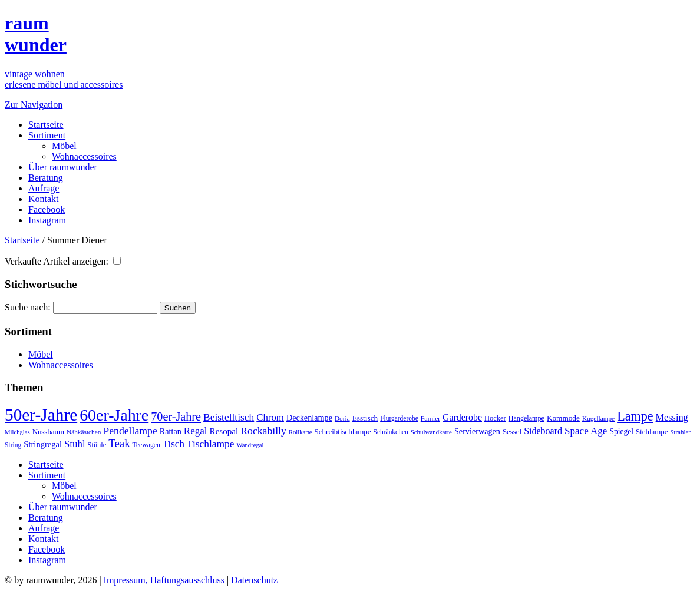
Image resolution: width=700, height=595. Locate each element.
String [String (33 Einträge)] (13, 445)
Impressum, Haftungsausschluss (164, 580)
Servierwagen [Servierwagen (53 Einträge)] (477, 431)
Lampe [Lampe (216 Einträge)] (635, 416)
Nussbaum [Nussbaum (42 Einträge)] (48, 432)
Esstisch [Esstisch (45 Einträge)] (365, 418)
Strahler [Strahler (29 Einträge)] (680, 432)
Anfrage (44, 188)
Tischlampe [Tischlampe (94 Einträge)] (211, 444)
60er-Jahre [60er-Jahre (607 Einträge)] (114, 415)
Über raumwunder (63, 167)
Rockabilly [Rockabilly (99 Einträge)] (263, 431)
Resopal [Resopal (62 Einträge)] (224, 431)
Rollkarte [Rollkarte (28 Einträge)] (301, 432)
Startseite (46, 125)
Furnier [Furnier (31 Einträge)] (430, 418)
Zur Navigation (34, 105)
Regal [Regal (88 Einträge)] (196, 431)
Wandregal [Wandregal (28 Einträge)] (250, 445)
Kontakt (44, 199)
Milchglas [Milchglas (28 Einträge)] (17, 432)
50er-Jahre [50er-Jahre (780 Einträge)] (41, 415)
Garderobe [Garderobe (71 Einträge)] (462, 417)
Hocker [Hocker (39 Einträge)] (495, 418)
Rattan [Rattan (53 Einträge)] (171, 431)
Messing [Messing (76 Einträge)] (672, 418)
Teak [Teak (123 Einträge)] (119, 443)
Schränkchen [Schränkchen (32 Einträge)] (391, 432)
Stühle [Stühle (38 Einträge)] (97, 445)
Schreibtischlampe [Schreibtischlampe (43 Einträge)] (343, 432)
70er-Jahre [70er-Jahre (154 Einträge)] (176, 416)
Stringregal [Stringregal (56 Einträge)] (43, 444)
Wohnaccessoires (84, 156)
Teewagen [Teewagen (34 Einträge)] (146, 445)
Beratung (46, 178)
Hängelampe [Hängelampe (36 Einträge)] (526, 418)
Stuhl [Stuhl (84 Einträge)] (75, 444)
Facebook (47, 209)
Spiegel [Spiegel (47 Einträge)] (621, 432)
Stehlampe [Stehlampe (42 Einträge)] (652, 432)
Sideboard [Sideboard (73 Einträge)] (543, 431)
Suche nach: (28, 307)
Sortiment (47, 135)
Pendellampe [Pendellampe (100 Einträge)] (130, 431)
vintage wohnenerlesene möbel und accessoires (64, 79)
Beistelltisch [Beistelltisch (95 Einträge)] (229, 417)
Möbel (64, 146)
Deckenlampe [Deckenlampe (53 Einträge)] (309, 418)
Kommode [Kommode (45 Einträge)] (563, 418)
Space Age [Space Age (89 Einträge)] (586, 431)
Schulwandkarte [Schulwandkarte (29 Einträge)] (431, 432)
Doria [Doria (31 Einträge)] (342, 418)
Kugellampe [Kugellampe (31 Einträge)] (598, 418)
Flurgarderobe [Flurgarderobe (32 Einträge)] (399, 418)
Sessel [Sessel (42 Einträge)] (512, 432)
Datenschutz (254, 580)
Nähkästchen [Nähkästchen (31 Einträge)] (84, 432)
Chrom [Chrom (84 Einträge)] (270, 417)
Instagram (47, 220)
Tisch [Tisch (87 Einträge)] (174, 444)
